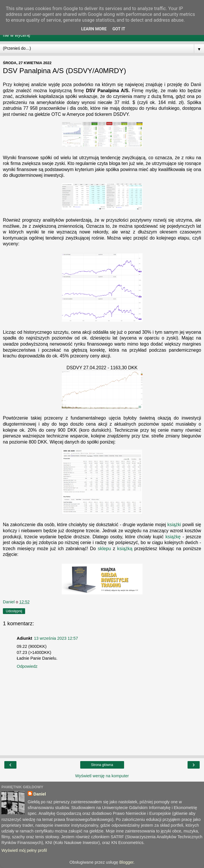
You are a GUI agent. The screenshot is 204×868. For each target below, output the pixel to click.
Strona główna (102, 765)
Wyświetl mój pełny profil (24, 850)
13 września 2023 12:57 (56, 638)
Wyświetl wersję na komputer (102, 776)
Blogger (126, 862)
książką (125, 549)
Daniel (40, 794)
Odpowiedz (27, 666)
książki (174, 525)
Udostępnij (14, 611)
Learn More (94, 29)
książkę (173, 537)
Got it (119, 29)
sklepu (104, 549)
